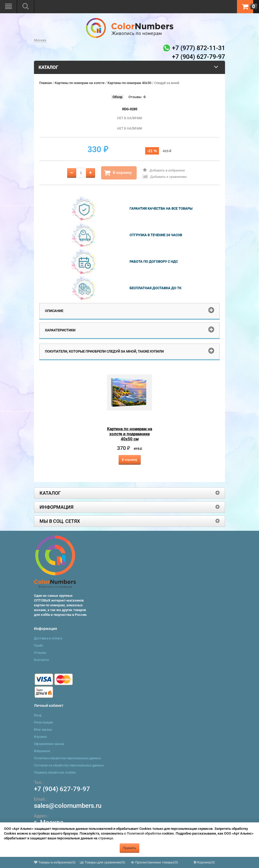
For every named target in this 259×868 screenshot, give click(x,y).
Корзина (40, 737)
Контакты (42, 660)
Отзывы (135, 97)
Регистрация (44, 722)
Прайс (39, 646)
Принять (130, 848)
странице (106, 838)
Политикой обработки (144, 833)
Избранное (42, 751)
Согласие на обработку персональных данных (69, 765)
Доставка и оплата (48, 638)
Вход (38, 715)
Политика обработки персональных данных (67, 758)
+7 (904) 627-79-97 (62, 789)
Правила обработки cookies (55, 773)
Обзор (117, 97)
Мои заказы (43, 730)
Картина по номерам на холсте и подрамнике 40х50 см (129, 434)
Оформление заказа (49, 744)
